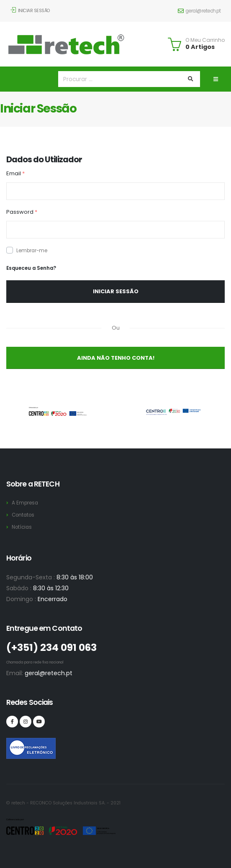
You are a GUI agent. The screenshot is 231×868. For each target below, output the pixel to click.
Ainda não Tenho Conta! (116, 358)
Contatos (23, 515)
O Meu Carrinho (205, 40)
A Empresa (25, 503)
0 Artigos (200, 47)
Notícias (22, 527)
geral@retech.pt (199, 11)
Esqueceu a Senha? (31, 268)
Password (22, 212)
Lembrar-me (32, 251)
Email (15, 173)
